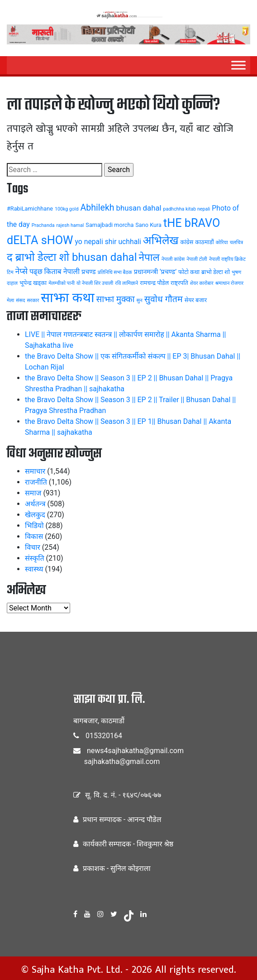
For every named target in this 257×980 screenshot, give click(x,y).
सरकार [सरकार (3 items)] (33, 300)
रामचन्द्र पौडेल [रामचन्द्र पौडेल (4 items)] (154, 283)
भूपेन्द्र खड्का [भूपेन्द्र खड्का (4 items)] (33, 283)
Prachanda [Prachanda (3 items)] (43, 225)
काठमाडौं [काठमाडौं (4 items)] (204, 242)
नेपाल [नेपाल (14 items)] (149, 257)
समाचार (35, 471)
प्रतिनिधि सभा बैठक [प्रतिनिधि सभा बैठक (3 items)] (115, 272)
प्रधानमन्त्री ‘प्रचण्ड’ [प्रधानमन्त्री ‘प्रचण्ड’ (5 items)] (155, 272)
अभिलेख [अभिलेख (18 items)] (161, 240)
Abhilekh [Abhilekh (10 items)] (97, 208)
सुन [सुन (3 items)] (140, 300)
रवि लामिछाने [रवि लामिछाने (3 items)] (126, 283)
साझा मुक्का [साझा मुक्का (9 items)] (115, 299)
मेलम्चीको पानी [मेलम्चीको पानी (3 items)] (62, 283)
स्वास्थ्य (34, 569)
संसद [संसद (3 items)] (20, 300)
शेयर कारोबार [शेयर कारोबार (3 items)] (202, 283)
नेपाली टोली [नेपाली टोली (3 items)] (197, 259)
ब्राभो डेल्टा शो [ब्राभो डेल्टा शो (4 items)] (216, 272)
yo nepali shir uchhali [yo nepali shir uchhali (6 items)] (108, 242)
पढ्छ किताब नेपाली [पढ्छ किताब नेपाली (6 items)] (55, 271)
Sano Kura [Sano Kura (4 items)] (148, 225)
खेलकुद (35, 515)
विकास (34, 536)
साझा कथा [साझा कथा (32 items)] (67, 298)
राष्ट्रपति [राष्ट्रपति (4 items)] (179, 283)
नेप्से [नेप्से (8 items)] (21, 271)
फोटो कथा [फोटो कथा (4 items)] (189, 272)
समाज (33, 493)
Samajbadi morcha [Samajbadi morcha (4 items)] (109, 225)
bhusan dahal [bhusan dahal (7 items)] (139, 208)
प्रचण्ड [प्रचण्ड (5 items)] (89, 272)
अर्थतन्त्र (35, 504)
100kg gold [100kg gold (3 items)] (67, 209)
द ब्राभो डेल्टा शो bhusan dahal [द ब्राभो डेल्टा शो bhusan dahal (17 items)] (72, 257)
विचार (33, 547)
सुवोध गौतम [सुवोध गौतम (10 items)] (164, 299)
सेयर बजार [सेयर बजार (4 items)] (196, 300)
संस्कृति (35, 558)
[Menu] (238, 65)
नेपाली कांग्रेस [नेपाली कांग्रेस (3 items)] (173, 259)
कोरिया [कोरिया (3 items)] (222, 243)
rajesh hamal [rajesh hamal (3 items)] (70, 225)
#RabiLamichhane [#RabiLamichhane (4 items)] (30, 209)
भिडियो (34, 526)
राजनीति (36, 482)
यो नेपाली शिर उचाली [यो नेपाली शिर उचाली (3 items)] (95, 283)
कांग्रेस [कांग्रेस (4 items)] (187, 242)
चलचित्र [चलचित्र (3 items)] (236, 243)
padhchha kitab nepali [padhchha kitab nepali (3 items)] (187, 209)
